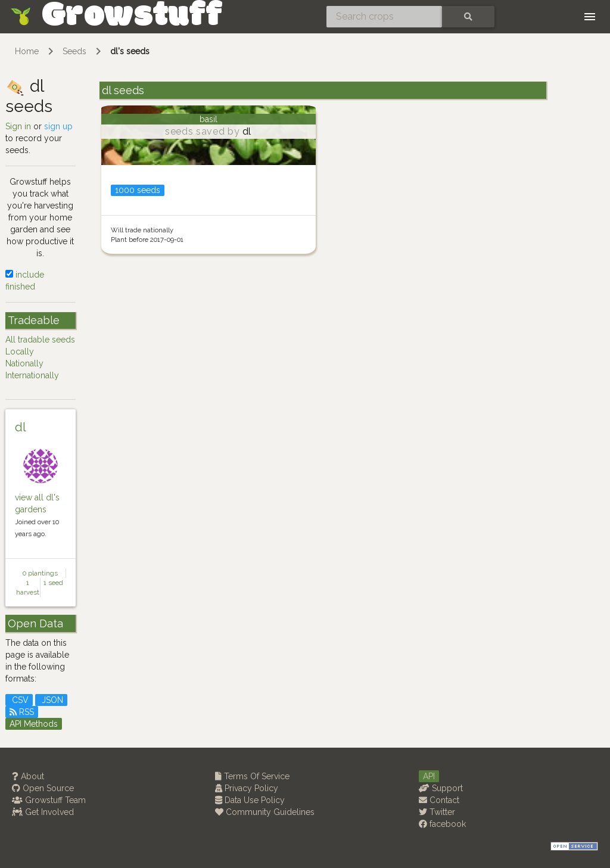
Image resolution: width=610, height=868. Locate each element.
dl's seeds (130, 51)
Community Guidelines (265, 812)
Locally (20, 351)
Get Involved (43, 812)
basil (208, 119)
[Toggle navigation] (590, 17)
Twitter (437, 812)
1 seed (53, 583)
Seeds (74, 51)
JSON (51, 700)
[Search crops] (384, 17)
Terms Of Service (252, 776)
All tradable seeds (40, 340)
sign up (58, 126)
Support (441, 788)
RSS (22, 712)
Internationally (32, 375)
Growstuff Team (49, 800)
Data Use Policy (250, 800)
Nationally (24, 363)
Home (27, 51)
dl (21, 427)
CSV (19, 700)
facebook (442, 824)
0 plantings (40, 573)
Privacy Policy (247, 788)
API (429, 776)
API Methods (34, 724)
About (28, 776)
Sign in (18, 126)
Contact (439, 800)
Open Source (43, 788)
